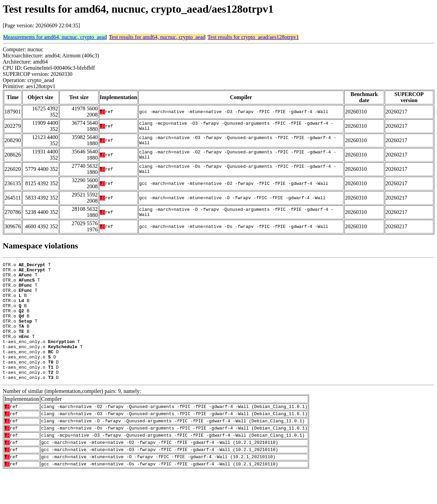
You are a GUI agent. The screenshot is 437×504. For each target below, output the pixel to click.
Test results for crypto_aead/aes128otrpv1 (253, 37)
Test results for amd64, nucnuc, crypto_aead (157, 37)
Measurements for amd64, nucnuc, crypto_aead (55, 37)
